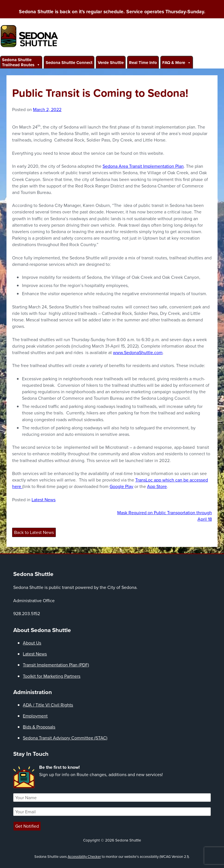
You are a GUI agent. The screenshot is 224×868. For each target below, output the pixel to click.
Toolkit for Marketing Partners (52, 676)
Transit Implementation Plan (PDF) (56, 665)
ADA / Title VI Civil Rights (48, 705)
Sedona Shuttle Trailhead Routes (21, 62)
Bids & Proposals (39, 727)
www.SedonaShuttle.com (138, 353)
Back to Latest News (34, 532)
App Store (157, 486)
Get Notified (27, 826)
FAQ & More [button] (177, 62)
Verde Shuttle (111, 63)
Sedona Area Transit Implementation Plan (143, 166)
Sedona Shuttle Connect (69, 63)
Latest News (44, 500)
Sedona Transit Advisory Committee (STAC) (65, 738)
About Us (32, 643)
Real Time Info (143, 63)
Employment (35, 716)
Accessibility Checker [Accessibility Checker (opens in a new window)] (84, 857)
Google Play (121, 486)
